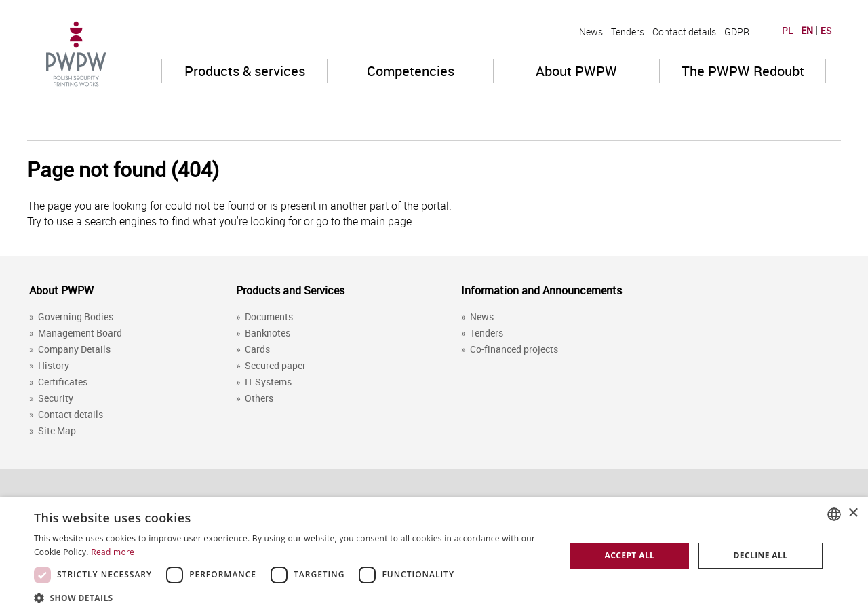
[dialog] (434, 556)
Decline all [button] (761, 555)
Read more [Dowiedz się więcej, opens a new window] (113, 552)
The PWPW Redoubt (743, 71)
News (591, 32)
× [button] (853, 513)
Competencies (411, 71)
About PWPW (576, 71)
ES (826, 31)
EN (807, 31)
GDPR (737, 32)
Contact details (684, 32)
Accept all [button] (630, 555)
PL (788, 31)
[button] (292, 597)
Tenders (628, 32)
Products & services (245, 71)
